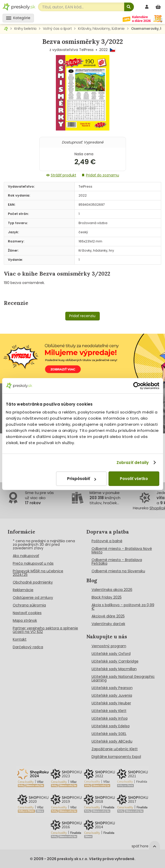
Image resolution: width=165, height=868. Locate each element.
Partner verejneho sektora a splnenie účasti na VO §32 (45, 630)
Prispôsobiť (82, 479)
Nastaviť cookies (27, 613)
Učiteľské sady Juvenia (112, 695)
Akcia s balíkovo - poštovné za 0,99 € (123, 607)
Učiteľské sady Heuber (111, 703)
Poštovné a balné (107, 541)
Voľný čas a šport (57, 29)
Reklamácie (23, 590)
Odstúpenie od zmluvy (33, 598)
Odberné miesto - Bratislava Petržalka (117, 562)
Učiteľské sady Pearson (112, 688)
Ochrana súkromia (29, 605)
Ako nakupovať (26, 556)
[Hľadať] (129, 7)
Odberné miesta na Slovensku (118, 571)
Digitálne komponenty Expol (116, 757)
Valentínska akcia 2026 (112, 590)
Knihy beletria (25, 29)
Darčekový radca (28, 647)
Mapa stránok (25, 620)
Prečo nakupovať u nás (33, 563)
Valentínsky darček (108, 624)
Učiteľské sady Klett (109, 711)
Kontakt (20, 639)
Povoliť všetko (134, 479)
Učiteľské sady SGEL (109, 734)
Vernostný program (109, 646)
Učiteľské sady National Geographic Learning (123, 678)
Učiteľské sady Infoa (110, 718)
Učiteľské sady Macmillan (114, 669)
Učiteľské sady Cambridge (115, 661)
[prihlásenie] (147, 7)
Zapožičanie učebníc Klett (115, 749)
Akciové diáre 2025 (108, 616)
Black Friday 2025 (107, 597)
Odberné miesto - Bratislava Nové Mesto (122, 550)
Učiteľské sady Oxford (111, 654)
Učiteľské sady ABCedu (112, 741)
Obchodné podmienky (33, 582)
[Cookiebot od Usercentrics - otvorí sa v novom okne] (137, 386)
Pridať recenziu (82, 316)
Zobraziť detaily (133, 463)
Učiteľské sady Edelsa (111, 726)
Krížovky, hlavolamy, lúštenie (101, 29)
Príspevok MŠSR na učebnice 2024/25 (38, 573)
